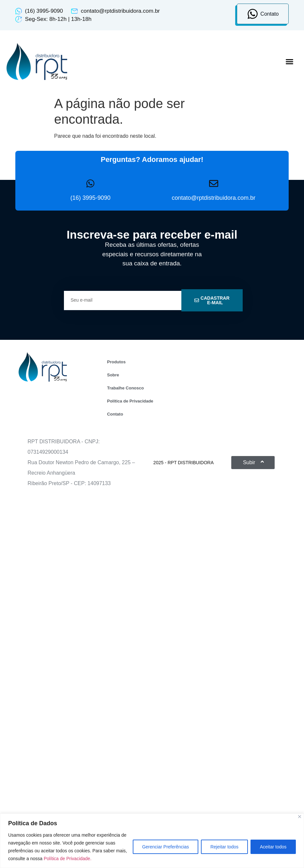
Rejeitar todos (224, 847)
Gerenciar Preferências (165, 847)
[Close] (300, 817)
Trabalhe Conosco (125, 388)
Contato (115, 414)
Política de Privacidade (130, 401)
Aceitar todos (273, 847)
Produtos (116, 362)
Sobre (113, 375)
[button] (289, 62)
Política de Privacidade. (68, 859)
